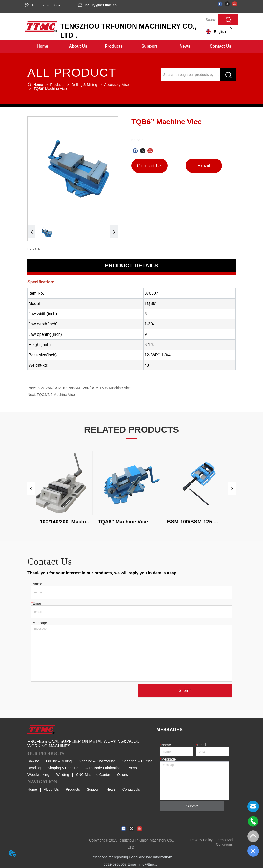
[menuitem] (78, 46)
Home (38, 85)
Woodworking (38, 775)
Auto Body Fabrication (103, 768)
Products (57, 85)
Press (132, 768)
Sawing (33, 761)
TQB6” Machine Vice (50, 89)
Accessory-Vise (116, 85)
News (111, 789)
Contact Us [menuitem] (220, 46)
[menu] (131, 46)
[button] (78, 46)
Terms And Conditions (224, 842)
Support (93, 789)
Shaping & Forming (63, 768)
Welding (62, 775)
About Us (51, 789)
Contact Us (131, 789)
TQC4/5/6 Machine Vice (56, 395)
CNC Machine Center (93, 775)
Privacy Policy (201, 840)
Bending (34, 768)
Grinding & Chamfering (97, 761)
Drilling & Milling (84, 85)
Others (123, 775)
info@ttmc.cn (149, 864)
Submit (185, 690)
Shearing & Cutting (137, 761)
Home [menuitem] (42, 46)
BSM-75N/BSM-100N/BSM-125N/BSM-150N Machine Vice (84, 388)
